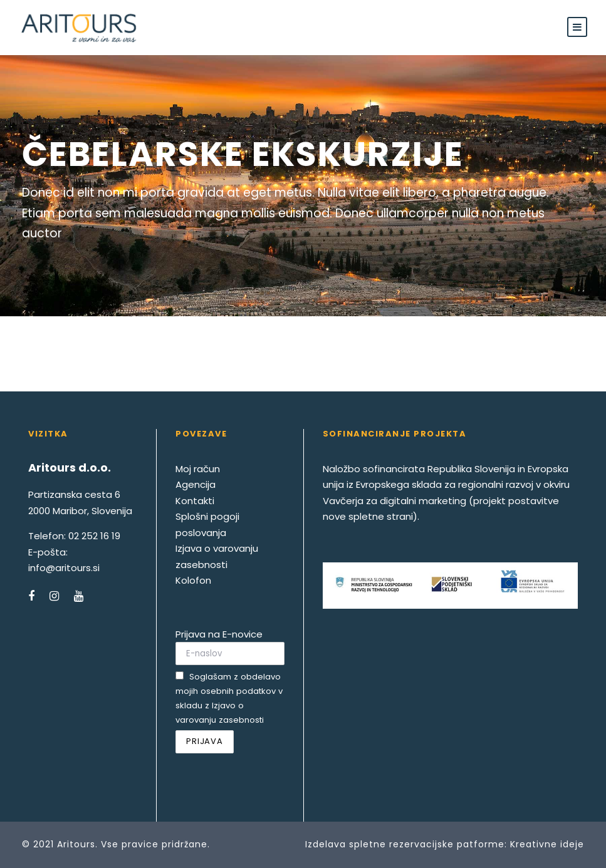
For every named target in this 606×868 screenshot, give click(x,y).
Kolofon (193, 580)
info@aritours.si (64, 568)
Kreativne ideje (547, 844)
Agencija (196, 484)
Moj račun (198, 469)
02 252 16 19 (94, 536)
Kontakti (195, 501)
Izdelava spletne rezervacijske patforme (405, 844)
